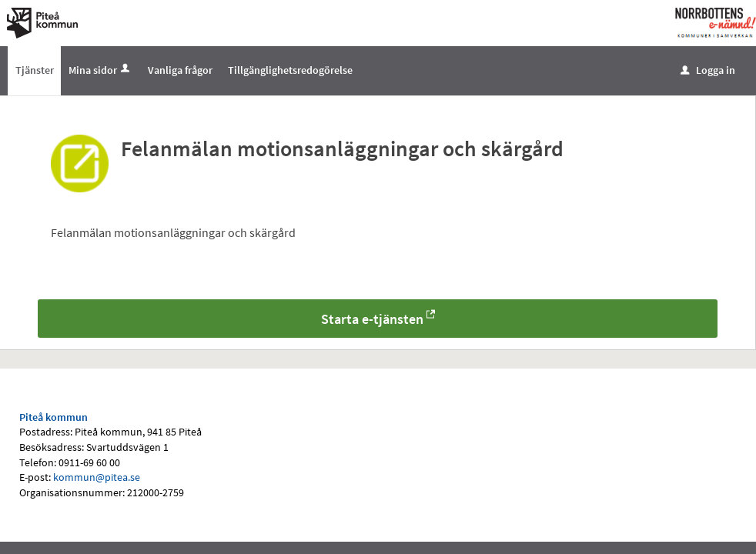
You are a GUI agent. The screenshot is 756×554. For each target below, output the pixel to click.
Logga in (708, 70)
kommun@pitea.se (97, 477)
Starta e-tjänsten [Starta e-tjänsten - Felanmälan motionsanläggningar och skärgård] (372, 319)
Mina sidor (100, 70)
